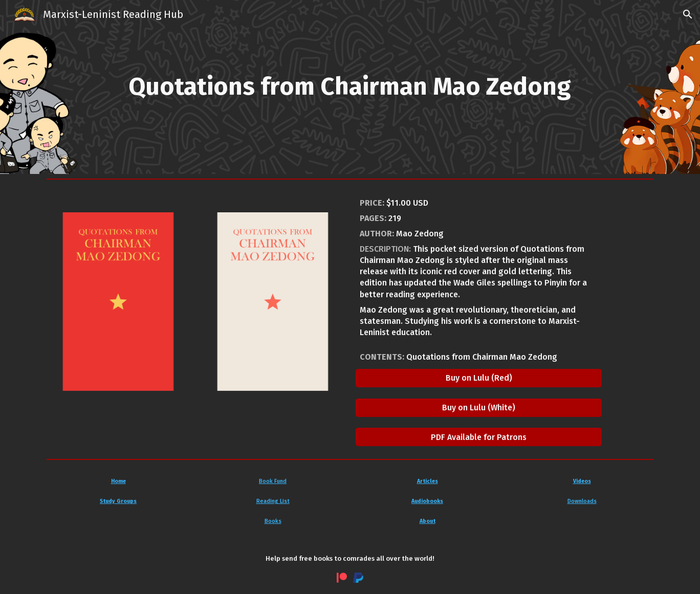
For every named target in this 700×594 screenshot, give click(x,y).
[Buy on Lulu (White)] (479, 408)
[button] (688, 14)
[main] (350, 87)
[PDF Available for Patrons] (479, 437)
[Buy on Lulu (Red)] (479, 378)
